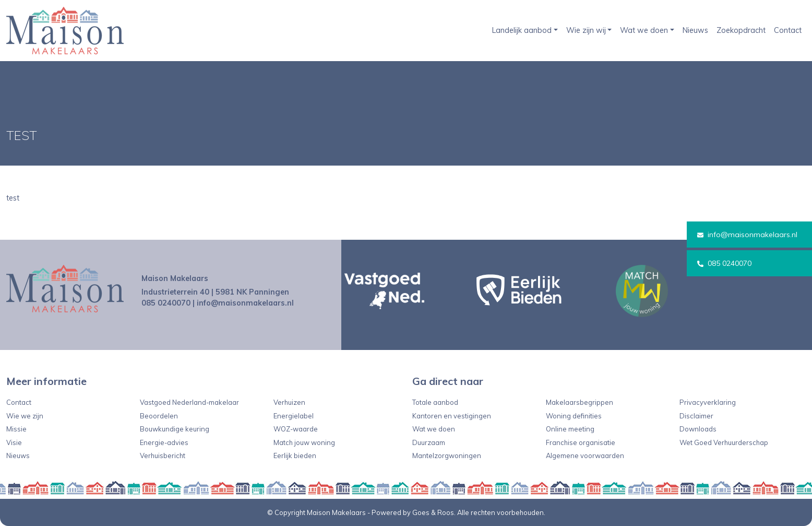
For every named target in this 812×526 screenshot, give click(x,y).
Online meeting (570, 429)
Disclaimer (696, 416)
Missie (16, 429)
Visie (14, 442)
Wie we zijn (25, 416)
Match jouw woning (304, 442)
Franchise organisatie (581, 442)
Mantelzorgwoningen (447, 455)
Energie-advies (164, 442)
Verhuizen (289, 402)
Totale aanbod (435, 402)
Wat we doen (644, 30)
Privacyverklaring (708, 402)
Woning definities (574, 416)
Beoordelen (159, 416)
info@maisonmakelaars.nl (747, 235)
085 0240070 (724, 263)
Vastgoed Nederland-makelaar (189, 402)
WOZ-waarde (296, 429)
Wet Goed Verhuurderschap (724, 442)
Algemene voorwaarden (585, 455)
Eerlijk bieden (295, 455)
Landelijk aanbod (522, 30)
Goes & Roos (433, 512)
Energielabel (294, 416)
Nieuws (695, 30)
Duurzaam (429, 442)
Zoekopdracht (741, 30)
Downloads (698, 429)
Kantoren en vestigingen (452, 416)
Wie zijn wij (586, 30)
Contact (788, 30)
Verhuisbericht (163, 455)
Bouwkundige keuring (175, 429)
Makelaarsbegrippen (580, 402)
